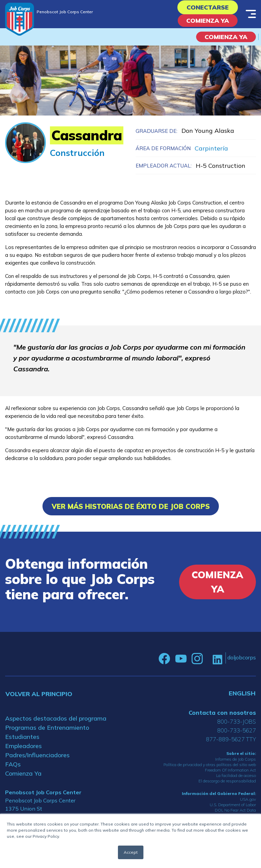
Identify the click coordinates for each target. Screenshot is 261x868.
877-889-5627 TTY (231, 739)
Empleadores (23, 746)
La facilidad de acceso (236, 775)
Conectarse (208, 7)
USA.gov (248, 799)
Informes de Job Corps (236, 759)
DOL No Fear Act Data (235, 810)
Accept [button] (131, 852)
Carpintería (211, 148)
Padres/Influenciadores (37, 755)
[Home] (20, 19)
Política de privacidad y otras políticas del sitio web (210, 765)
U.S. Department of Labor (233, 805)
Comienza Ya (208, 21)
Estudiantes (22, 737)
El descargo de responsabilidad (227, 781)
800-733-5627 (237, 730)
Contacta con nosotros (222, 713)
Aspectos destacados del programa (56, 718)
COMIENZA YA (226, 37)
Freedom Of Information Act (230, 770)
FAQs (13, 764)
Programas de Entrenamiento (47, 728)
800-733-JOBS (237, 721)
